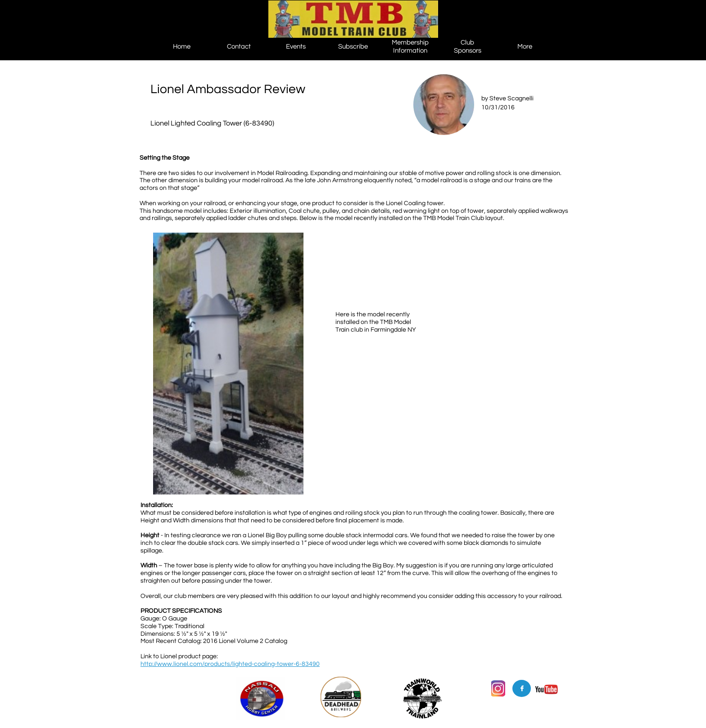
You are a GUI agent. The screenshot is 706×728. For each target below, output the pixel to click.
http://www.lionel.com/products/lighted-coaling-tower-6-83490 (230, 664)
